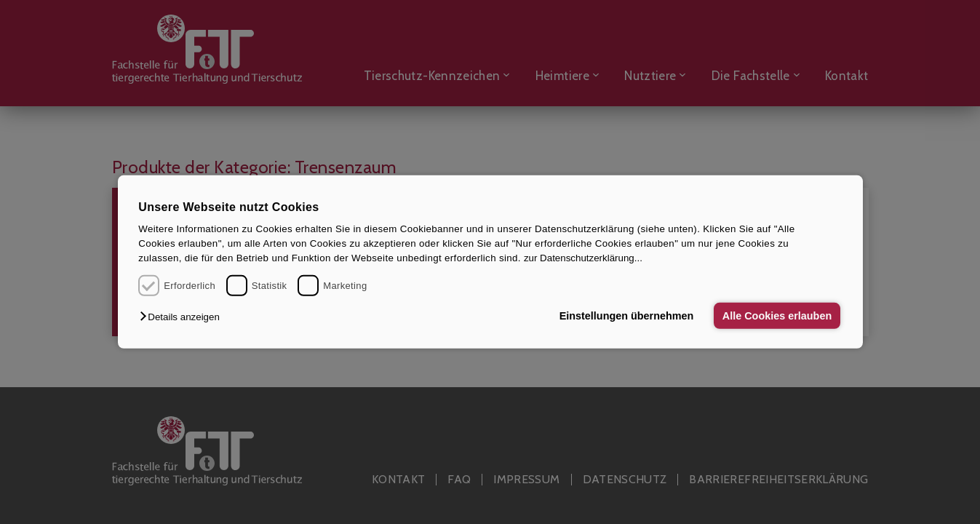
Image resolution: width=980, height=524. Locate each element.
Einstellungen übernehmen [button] (627, 316)
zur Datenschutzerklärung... (583, 258)
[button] (183, 317)
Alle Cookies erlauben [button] (777, 316)
